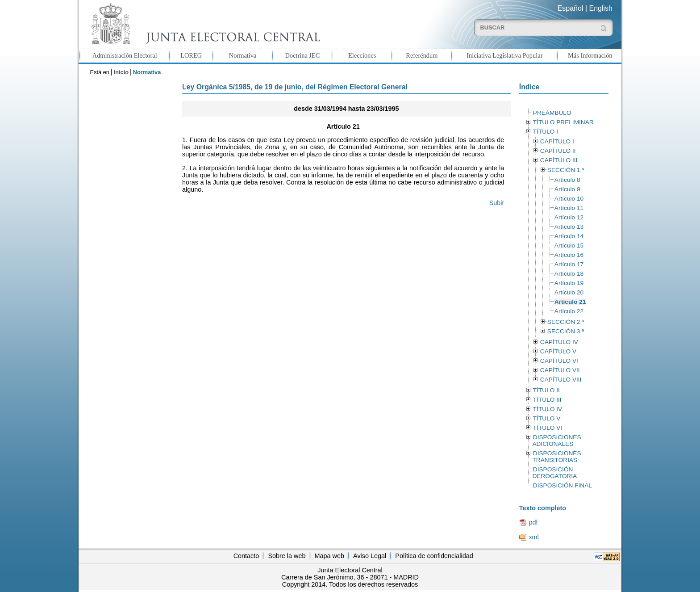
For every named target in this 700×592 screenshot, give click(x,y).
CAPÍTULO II (558, 151)
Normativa (243, 55)
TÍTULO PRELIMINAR (563, 122)
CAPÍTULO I (557, 141)
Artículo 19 (569, 283)
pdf (533, 522)
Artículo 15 (569, 246)
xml (533, 537)
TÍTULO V (547, 418)
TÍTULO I (546, 132)
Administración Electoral (125, 55)
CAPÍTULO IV (559, 342)
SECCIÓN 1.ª (566, 170)
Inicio (121, 72)
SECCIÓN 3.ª (566, 331)
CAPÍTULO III (559, 160)
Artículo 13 (569, 227)
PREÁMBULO (552, 113)
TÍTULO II (546, 390)
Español (571, 8)
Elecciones (362, 55)
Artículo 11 (569, 208)
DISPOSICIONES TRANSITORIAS (556, 457)
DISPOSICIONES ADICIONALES (556, 441)
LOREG (191, 55)
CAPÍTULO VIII (561, 380)
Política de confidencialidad (434, 556)
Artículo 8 (567, 180)
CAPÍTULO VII (560, 370)
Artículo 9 (567, 189)
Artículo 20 (569, 292)
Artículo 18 (569, 274)
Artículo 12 (569, 217)
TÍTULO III (547, 400)
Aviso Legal (370, 556)
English (601, 8)
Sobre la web (287, 556)
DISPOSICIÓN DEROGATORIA (554, 473)
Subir (497, 203)
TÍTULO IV (548, 409)
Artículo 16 (569, 255)
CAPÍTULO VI (559, 361)
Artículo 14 (569, 236)
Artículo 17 (569, 264)
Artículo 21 (570, 302)
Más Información (590, 55)
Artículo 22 (569, 311)
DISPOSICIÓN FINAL (562, 485)
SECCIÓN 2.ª (566, 322)
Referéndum (422, 55)
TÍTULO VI (548, 428)
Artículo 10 (569, 199)
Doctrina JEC (302, 55)
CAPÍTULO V (558, 351)
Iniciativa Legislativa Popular (504, 55)
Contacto (246, 556)
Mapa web (329, 556)
